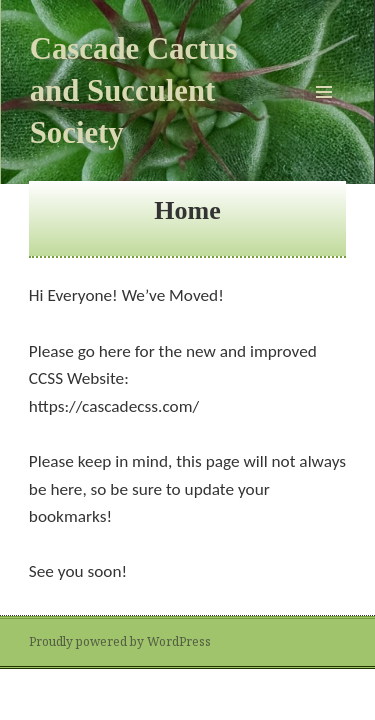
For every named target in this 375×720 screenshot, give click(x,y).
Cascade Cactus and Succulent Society (134, 91)
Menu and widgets (324, 112)
